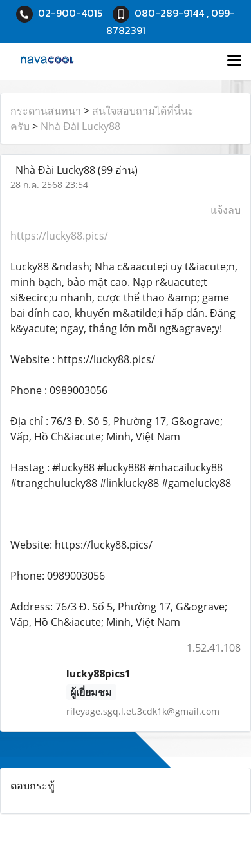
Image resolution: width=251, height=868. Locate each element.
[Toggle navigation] (234, 61)
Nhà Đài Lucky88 (80, 126)
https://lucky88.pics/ (59, 236)
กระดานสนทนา (46, 111)
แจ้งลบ (226, 210)
